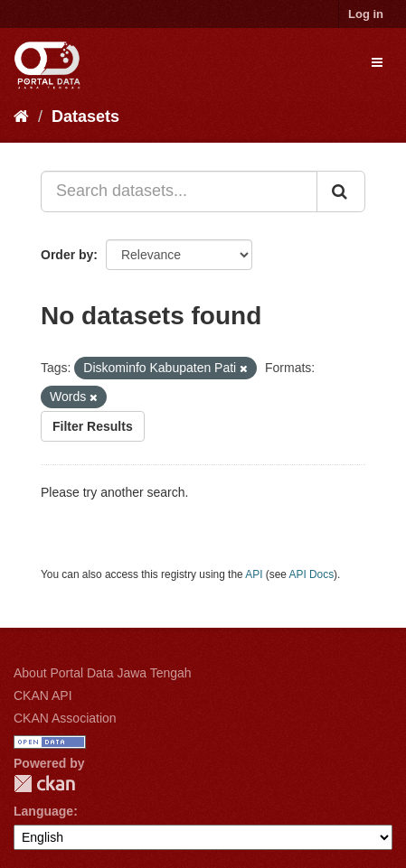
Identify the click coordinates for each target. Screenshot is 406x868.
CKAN (44, 784)
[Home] (21, 117)
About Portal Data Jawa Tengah (103, 673)
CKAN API (43, 695)
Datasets (85, 117)
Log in (366, 14)
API (254, 574)
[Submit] (341, 191)
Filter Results (93, 426)
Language (43, 811)
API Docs (312, 574)
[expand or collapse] (377, 62)
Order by (67, 255)
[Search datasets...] (179, 191)
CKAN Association (65, 718)
